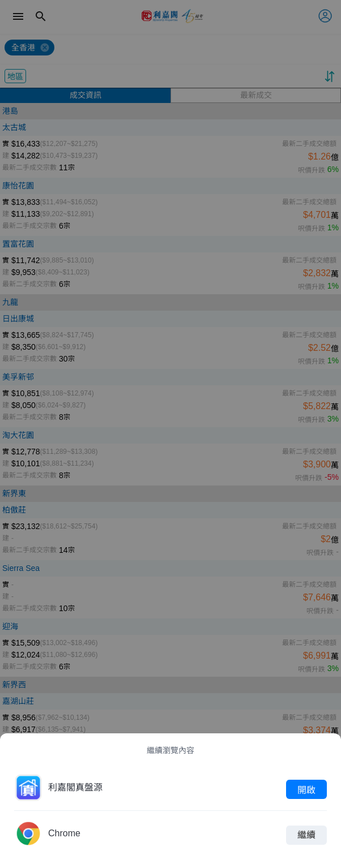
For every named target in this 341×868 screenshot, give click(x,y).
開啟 (306, 789)
